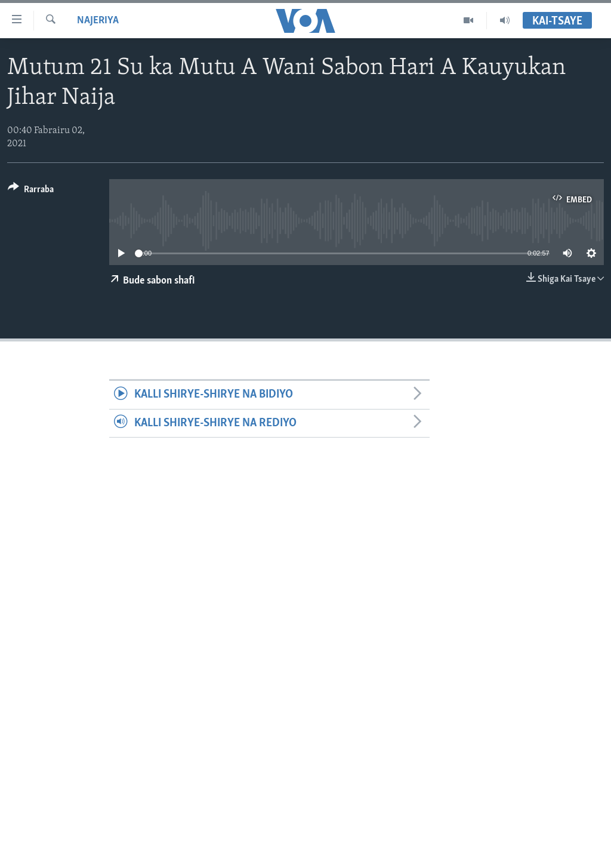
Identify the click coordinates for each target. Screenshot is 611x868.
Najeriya (98, 21)
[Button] (31, 191)
